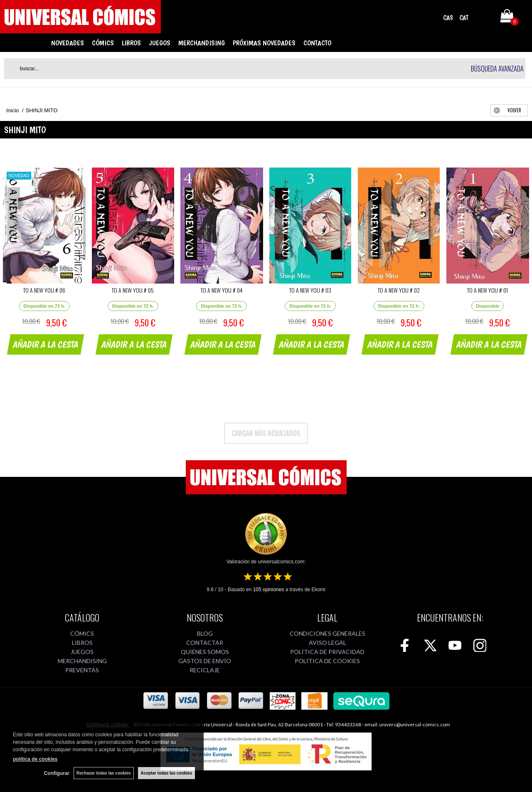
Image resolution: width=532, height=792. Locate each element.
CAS (448, 18)
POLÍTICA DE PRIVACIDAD (327, 652)
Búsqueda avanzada (497, 69)
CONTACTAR (205, 643)
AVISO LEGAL (328, 643)
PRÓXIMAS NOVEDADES (264, 43)
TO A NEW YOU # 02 (399, 290)
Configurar (57, 773)
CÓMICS (103, 43)
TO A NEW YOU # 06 (44, 290)
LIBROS (131, 43)
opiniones (269, 590)
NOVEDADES (68, 43)
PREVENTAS (82, 670)
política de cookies (35, 759)
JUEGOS (160, 43)
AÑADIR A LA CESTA (46, 344)
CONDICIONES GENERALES (328, 633)
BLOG (205, 633)
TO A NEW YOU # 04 (222, 290)
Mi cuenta (483, 17)
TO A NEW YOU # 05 (133, 290)
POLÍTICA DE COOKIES (327, 661)
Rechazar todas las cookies (104, 773)
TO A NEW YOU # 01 (488, 290)
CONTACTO (317, 43)
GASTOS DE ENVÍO (205, 661)
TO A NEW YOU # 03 (310, 290)
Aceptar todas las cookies (166, 773)
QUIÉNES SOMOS (205, 652)
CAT (464, 18)
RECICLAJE (205, 670)
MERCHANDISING (202, 43)
